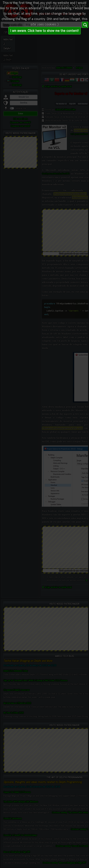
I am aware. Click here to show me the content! (44, 31)
